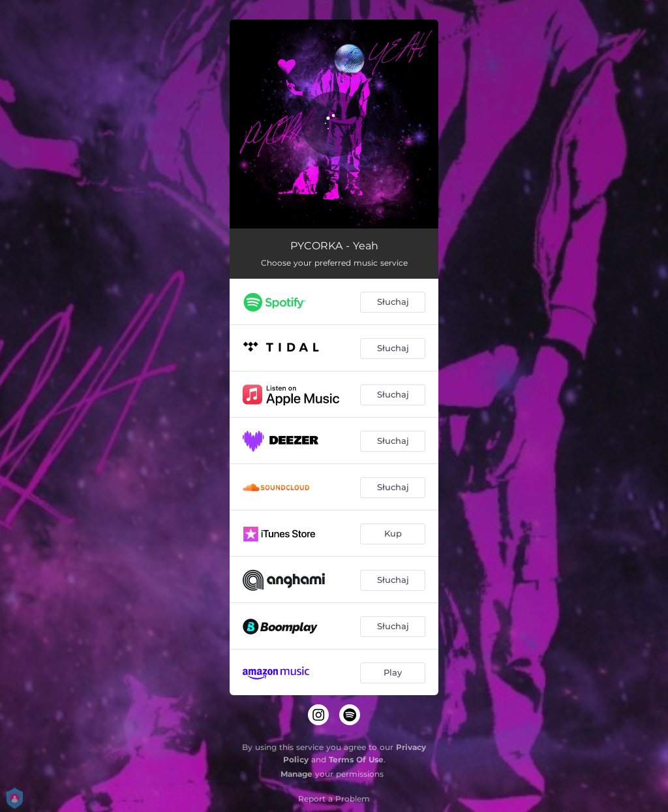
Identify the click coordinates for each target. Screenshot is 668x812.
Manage (296, 774)
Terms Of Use (356, 759)
